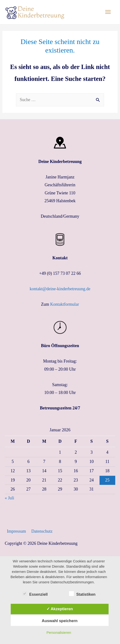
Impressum (16, 531)
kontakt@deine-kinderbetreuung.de (60, 289)
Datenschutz (42, 531)
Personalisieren (59, 632)
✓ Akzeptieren (60, 609)
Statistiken (82, 594)
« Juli (10, 498)
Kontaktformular (65, 304)
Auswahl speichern (60, 621)
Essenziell (35, 594)
